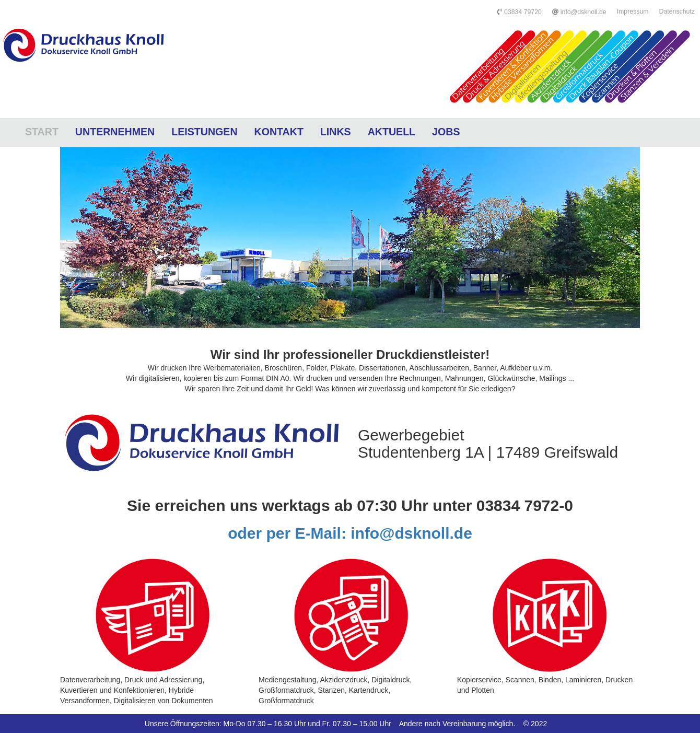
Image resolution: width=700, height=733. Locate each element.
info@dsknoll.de (579, 12)
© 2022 (535, 724)
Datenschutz (677, 11)
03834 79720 (520, 12)
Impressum (633, 11)
